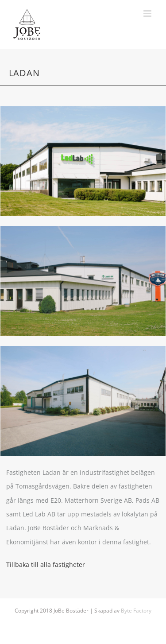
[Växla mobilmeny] (148, 14)
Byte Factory (136, 611)
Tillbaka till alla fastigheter (46, 564)
